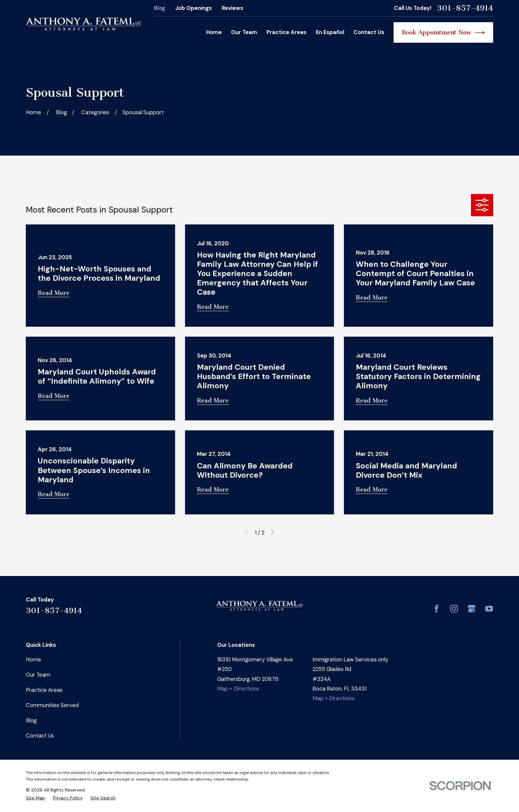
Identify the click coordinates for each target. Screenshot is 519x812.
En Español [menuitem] (330, 32)
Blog (160, 8)
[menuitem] (35, 798)
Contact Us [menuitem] (369, 32)
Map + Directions (238, 689)
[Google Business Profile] (472, 609)
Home (33, 659)
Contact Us (40, 736)
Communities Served (52, 705)
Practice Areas (44, 690)
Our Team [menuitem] (244, 32)
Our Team (38, 675)
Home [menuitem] (214, 32)
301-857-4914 (465, 8)
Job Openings (193, 8)
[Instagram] (454, 609)
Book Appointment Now (443, 32)
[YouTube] (489, 609)
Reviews (233, 8)
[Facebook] (436, 609)
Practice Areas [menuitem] (286, 32)
